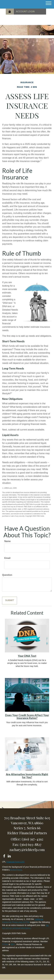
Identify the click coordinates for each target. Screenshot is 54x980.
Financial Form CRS (15, 862)
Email (7, 558)
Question (7, 575)
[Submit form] (10, 600)
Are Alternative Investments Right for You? (27, 776)
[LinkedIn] (9, 855)
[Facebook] (4, 855)
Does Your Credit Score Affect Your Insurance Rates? (27, 717)
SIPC (13, 944)
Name (7, 541)
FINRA (5, 944)
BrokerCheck (16, 870)
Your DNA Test (27, 656)
